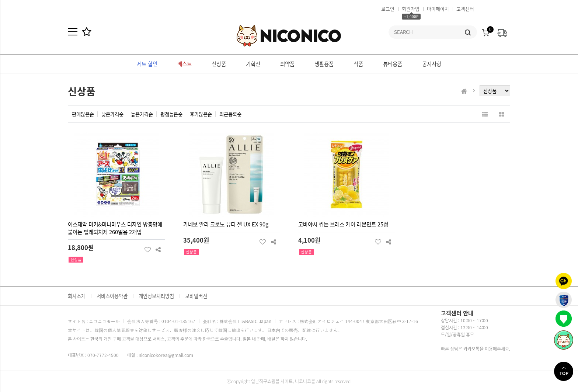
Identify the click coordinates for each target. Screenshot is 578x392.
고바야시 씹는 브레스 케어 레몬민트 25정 (343, 224)
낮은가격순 (112, 114)
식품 (358, 64)
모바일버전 (196, 296)
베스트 (184, 64)
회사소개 (77, 296)
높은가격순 (142, 114)
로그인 (388, 9)
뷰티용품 (393, 64)
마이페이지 (438, 9)
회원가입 (411, 9)
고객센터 (465, 9)
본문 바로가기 (0, 0)
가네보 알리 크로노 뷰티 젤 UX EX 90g (226, 224)
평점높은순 (171, 114)
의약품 (287, 64)
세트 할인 (147, 64)
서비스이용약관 (112, 296)
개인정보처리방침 (156, 296)
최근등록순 (230, 114)
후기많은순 (201, 114)
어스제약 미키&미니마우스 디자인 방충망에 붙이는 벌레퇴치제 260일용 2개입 (115, 228)
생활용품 (324, 64)
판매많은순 (83, 114)
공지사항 (432, 64)
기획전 (253, 64)
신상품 (219, 64)
